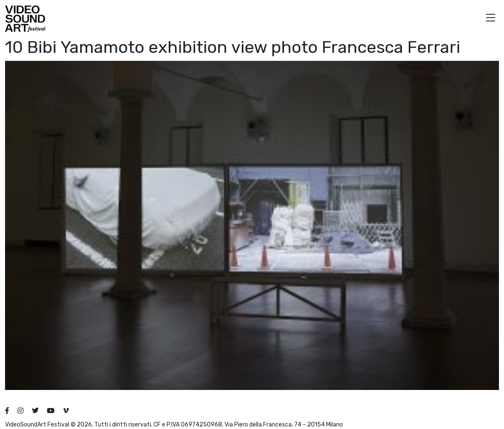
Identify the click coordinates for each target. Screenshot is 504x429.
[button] (491, 19)
